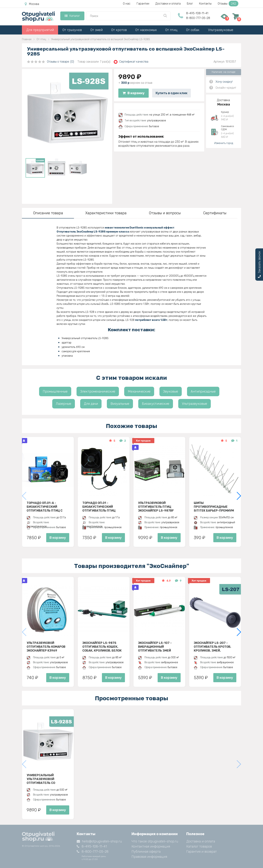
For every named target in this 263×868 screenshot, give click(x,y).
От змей (97, 30)
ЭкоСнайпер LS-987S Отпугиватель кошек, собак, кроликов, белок (102, 647)
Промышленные (55, 391)
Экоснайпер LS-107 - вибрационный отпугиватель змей (155, 647)
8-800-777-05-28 (198, 18)
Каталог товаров (199, 846)
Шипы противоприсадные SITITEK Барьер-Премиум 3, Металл (214, 507)
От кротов (119, 30)
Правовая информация (149, 857)
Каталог (72, 16)
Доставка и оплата (201, 841)
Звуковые (171, 391)
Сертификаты (215, 213)
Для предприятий (40, 30)
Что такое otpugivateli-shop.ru (155, 841)
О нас (127, 4)
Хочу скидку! (224, 82)
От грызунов (72, 30)
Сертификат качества (131, 62)
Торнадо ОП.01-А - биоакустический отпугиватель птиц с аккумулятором (45, 507)
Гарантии (143, 4)
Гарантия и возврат (202, 852)
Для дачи (91, 404)
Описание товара (48, 213)
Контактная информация (151, 846)
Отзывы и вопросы (165, 213)
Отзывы (228, 4)
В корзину (134, 93)
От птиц (171, 30)
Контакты (205, 4)
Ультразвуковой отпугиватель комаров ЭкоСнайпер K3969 (46, 647)
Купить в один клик (171, 93)
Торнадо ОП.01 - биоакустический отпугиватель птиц (99, 507)
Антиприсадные (203, 391)
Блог (190, 4)
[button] (239, 496)
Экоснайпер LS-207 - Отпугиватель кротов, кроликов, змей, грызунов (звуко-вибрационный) (212, 647)
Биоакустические (156, 404)
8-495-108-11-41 (197, 13)
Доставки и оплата (168, 4)
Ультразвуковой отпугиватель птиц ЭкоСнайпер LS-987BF (156, 507)
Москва (32, 4)
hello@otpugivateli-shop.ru (99, 841)
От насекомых (146, 30)
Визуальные (120, 404)
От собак (193, 30)
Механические (139, 391)
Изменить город (224, 143)
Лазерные (64, 404)
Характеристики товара (106, 213)
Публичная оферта (146, 852)
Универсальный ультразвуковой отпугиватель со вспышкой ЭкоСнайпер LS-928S (46, 779)
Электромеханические (98, 391)
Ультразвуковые (221, 30)
